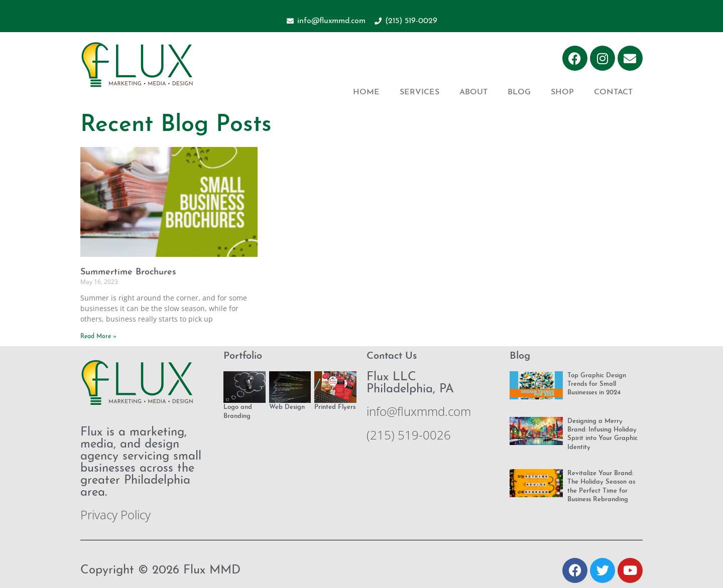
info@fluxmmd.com (419, 411)
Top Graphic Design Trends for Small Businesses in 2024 (597, 384)
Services (419, 92)
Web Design (287, 407)
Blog (519, 92)
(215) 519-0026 (409, 435)
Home (366, 92)
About (473, 92)
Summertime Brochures (128, 272)
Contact (613, 92)
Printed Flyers (335, 407)
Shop (562, 92)
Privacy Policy (115, 514)
